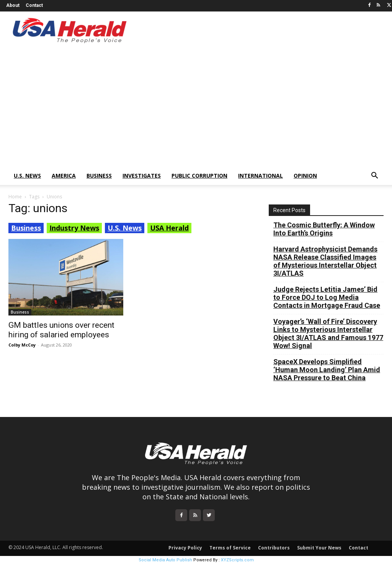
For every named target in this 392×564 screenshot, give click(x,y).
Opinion (305, 176)
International (261, 176)
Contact (34, 5)
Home (15, 197)
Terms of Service (230, 548)
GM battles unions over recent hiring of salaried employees (61, 330)
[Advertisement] (196, 109)
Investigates (142, 176)
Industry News (74, 228)
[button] (374, 176)
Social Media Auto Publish (165, 560)
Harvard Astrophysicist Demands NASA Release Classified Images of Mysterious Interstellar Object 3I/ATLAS (325, 261)
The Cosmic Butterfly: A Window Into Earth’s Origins (324, 229)
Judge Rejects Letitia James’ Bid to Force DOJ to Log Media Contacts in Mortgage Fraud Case (327, 297)
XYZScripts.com (237, 560)
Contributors (274, 548)
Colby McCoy (22, 345)
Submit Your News (319, 548)
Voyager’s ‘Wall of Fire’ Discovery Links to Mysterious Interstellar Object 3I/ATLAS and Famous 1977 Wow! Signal (328, 333)
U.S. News (27, 176)
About (13, 5)
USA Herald (169, 228)
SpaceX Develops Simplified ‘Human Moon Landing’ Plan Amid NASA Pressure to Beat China (327, 370)
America (64, 176)
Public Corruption (199, 176)
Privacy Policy (185, 548)
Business (99, 176)
